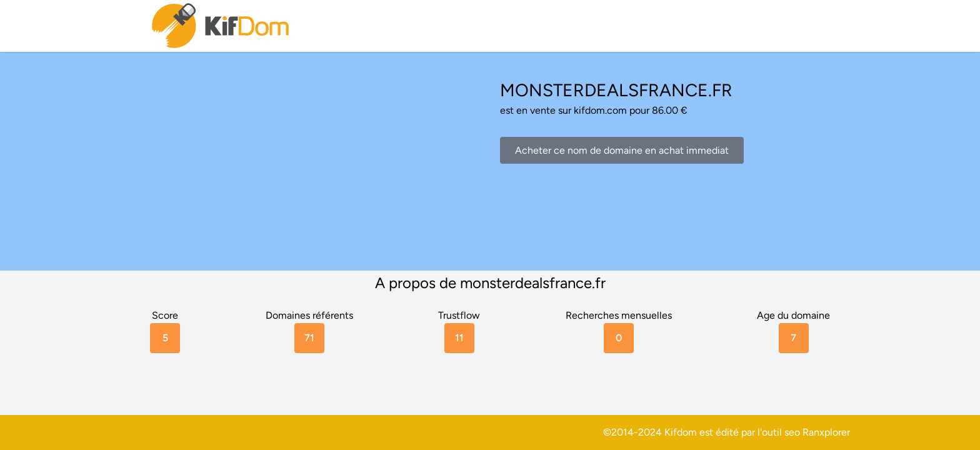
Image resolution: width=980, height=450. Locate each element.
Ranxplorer (826, 432)
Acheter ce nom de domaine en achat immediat (622, 150)
